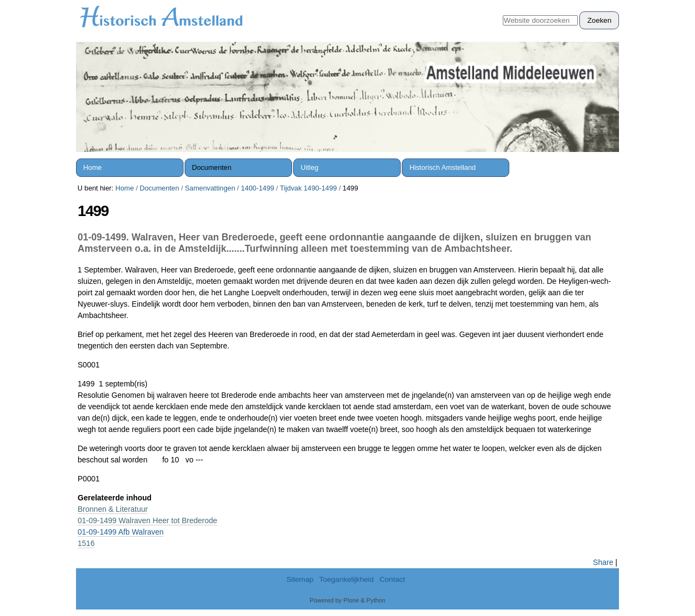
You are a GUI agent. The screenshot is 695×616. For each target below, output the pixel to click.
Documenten (212, 167)
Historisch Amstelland (443, 167)
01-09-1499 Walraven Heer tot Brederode (147, 520)
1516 (86, 543)
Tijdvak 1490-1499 (309, 188)
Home (92, 167)
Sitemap (300, 579)
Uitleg (310, 167)
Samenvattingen (210, 188)
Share (603, 562)
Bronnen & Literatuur (113, 509)
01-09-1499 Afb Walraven (121, 532)
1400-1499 (258, 188)
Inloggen (599, 6)
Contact (392, 579)
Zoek (503, 11)
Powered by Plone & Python (347, 600)
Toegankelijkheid (347, 579)
